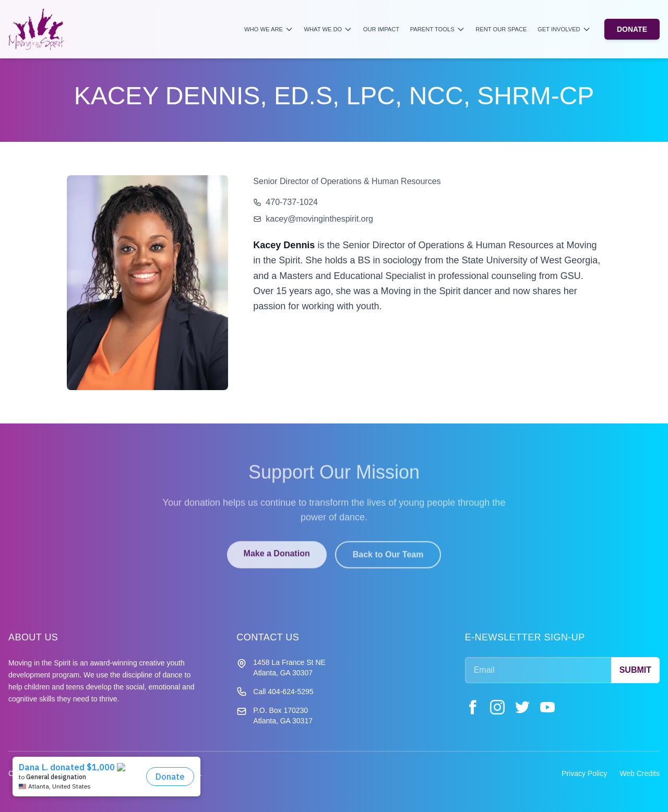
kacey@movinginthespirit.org (319, 219)
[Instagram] (497, 707)
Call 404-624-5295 (283, 692)
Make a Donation (277, 559)
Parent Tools (438, 29)
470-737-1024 (292, 202)
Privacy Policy (584, 773)
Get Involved (564, 29)
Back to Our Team (388, 560)
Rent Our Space (501, 29)
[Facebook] (472, 707)
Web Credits (640, 773)
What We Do (328, 29)
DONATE (632, 29)
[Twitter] (522, 707)
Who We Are (269, 29)
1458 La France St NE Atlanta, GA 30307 (289, 668)
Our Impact (381, 29)
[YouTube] (547, 707)
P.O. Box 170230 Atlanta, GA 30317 (283, 716)
